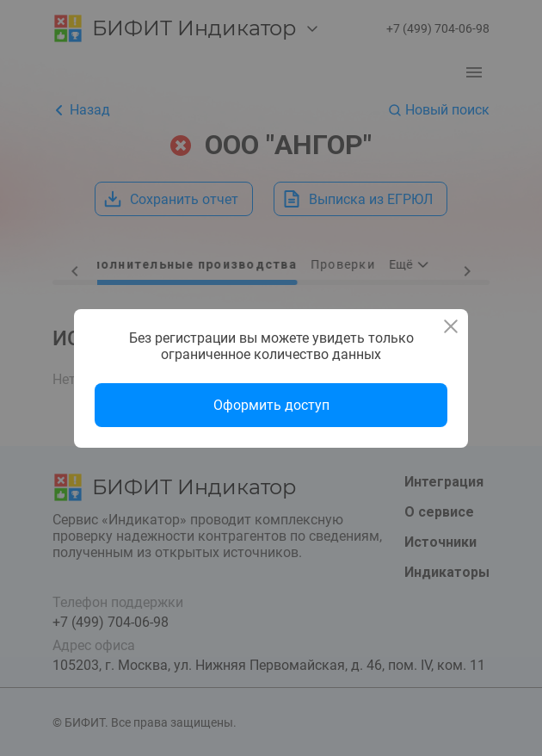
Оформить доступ (271, 405)
